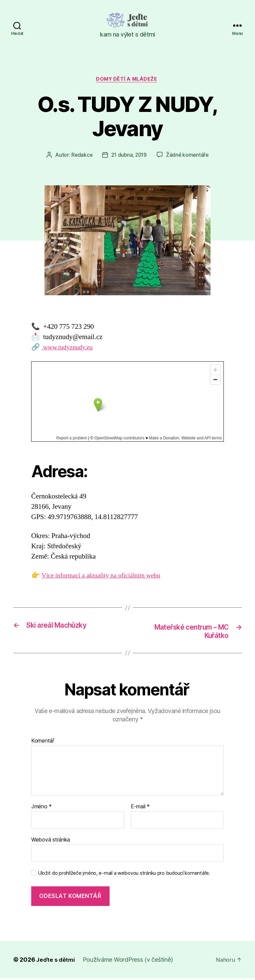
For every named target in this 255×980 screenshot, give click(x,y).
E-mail (140, 809)
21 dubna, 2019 (129, 156)
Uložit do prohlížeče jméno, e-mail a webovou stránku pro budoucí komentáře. (124, 875)
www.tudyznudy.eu (69, 348)
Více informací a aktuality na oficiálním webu (106, 577)
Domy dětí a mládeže (127, 80)
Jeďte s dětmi (56, 961)
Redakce (80, 156)
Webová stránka (51, 841)
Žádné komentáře (189, 156)
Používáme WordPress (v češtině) (129, 961)
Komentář (43, 743)
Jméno (42, 809)
